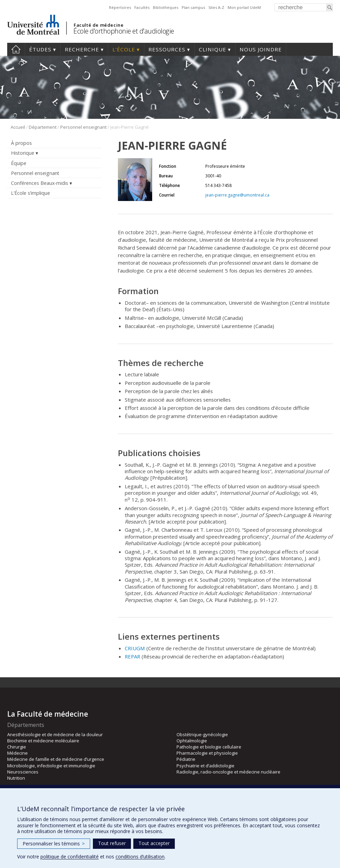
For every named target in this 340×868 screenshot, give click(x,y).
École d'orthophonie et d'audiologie (124, 31)
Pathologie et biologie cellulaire (209, 747)
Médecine (17, 753)
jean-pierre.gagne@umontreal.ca (237, 195)
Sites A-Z (216, 7)
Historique (23, 153)
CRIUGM (135, 648)
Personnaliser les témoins (54, 844)
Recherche (82, 49)
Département (43, 127)
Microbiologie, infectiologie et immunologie (51, 766)
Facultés (142, 7)
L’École (124, 49)
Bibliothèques (166, 7)
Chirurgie (17, 747)
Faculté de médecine (99, 25)
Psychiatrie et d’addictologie (205, 766)
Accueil (16, 49)
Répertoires (120, 7)
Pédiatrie (186, 759)
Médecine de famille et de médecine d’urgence (56, 759)
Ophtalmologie (192, 741)
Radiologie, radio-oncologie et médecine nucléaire (228, 772)
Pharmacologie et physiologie (207, 753)
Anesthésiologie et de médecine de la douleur (55, 734)
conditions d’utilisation (140, 857)
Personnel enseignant (83, 127)
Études (40, 49)
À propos (21, 143)
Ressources (167, 49)
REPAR (132, 656)
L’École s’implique (31, 193)
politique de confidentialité (70, 857)
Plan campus (193, 7)
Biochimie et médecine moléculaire (43, 741)
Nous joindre (261, 49)
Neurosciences (23, 772)
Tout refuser (112, 843)
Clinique (212, 49)
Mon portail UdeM (244, 7)
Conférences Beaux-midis (40, 183)
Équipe (19, 163)
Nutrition (16, 778)
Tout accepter (154, 843)
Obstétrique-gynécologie (202, 734)
